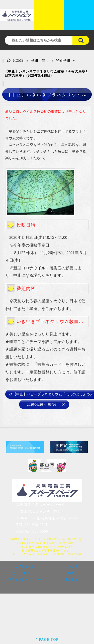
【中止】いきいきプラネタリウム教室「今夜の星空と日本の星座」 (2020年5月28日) (47, 74)
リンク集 (71, 566)
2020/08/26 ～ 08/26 (41, 405)
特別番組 (63, 61)
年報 (71, 573)
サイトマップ (25, 566)
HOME (15, 61)
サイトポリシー (24, 573)
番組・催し (40, 61)
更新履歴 (71, 579)
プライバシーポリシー (25, 579)
